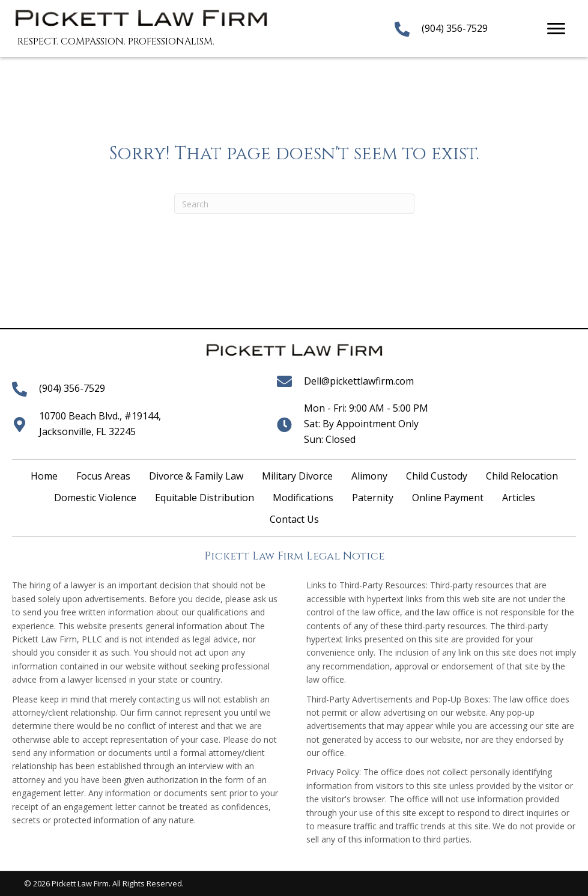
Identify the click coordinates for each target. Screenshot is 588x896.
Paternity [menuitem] (373, 498)
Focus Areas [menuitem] (103, 476)
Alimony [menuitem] (369, 476)
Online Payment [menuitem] (448, 498)
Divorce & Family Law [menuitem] (196, 476)
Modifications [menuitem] (303, 498)
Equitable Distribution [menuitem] (205, 498)
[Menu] (556, 29)
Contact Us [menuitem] (294, 519)
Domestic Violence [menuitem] (95, 498)
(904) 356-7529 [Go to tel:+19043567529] (455, 28)
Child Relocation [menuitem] (522, 476)
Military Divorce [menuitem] (297, 476)
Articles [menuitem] (519, 498)
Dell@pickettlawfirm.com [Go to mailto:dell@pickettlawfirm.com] (359, 381)
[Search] (294, 204)
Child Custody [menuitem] (437, 476)
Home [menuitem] (44, 476)
